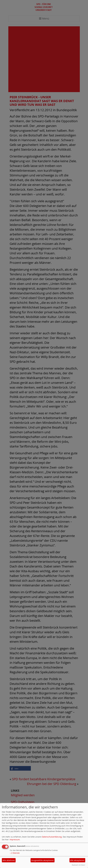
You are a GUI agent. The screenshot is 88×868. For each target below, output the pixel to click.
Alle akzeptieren (77, 860)
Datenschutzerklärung (52, 837)
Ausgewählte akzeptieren (43, 860)
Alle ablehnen (9, 860)
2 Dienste (15, 853)
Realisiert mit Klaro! (78, 865)
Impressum (15, 840)
